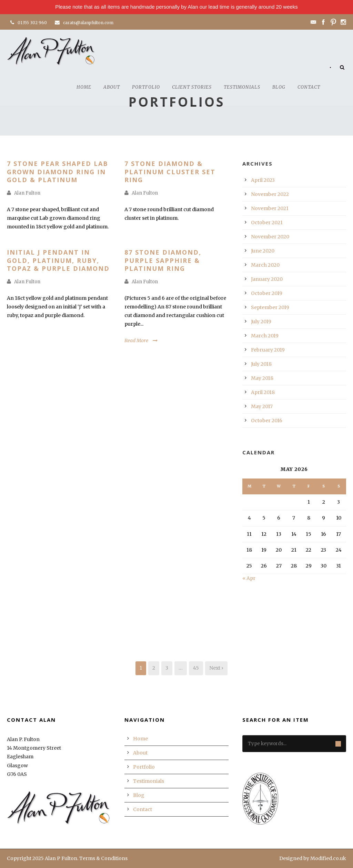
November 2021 (270, 208)
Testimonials (242, 87)
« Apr (249, 578)
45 (196, 668)
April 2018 (263, 392)
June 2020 (263, 251)
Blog (279, 87)
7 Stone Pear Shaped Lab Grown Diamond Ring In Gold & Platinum (58, 172)
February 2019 (268, 350)
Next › (216, 668)
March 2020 (265, 265)
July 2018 (261, 364)
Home (84, 87)
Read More (136, 341)
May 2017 (262, 406)
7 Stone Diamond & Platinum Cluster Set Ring (170, 172)
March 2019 (265, 336)
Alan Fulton (27, 193)
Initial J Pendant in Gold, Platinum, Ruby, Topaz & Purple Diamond (58, 260)
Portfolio (146, 87)
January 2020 (267, 279)
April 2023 (263, 180)
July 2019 (261, 322)
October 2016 (267, 421)
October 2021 (267, 223)
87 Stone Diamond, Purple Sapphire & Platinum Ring (163, 260)
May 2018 (262, 378)
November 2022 (270, 194)
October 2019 (267, 293)
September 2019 (270, 307)
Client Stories (192, 87)
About (112, 87)
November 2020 (270, 237)
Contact (309, 87)
